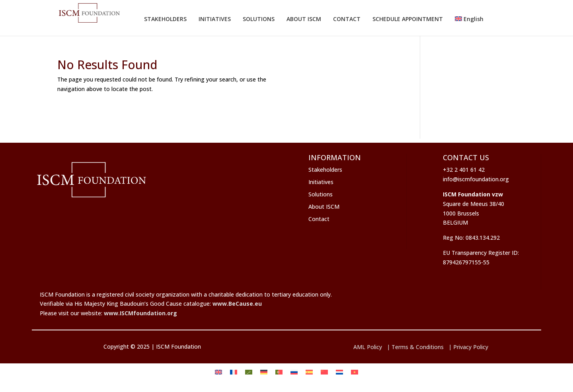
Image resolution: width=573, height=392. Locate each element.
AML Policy (368, 347)
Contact (319, 219)
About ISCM (324, 207)
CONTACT (347, 19)
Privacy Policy (471, 347)
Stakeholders (325, 170)
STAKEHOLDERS (165, 19)
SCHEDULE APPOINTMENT (408, 19)
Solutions (321, 194)
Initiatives (321, 182)
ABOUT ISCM (304, 19)
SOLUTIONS (259, 19)
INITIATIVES (215, 19)
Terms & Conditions (418, 347)
